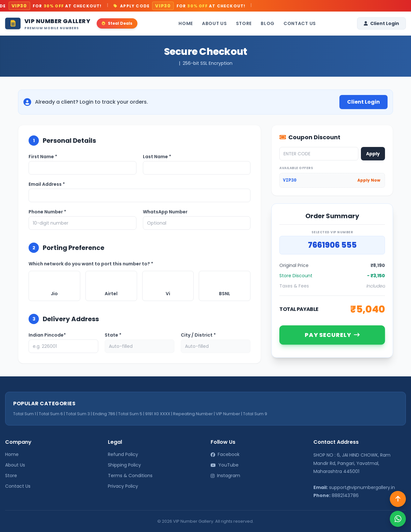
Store (244, 23)
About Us (214, 23)
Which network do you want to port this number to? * (91, 264)
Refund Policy (123, 454)
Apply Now (369, 180)
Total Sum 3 (78, 414)
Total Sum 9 (255, 414)
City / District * (198, 335)
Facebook (225, 454)
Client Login (381, 23)
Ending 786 (104, 414)
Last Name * (157, 157)
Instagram (225, 476)
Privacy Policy (123, 486)
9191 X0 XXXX (158, 414)
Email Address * (47, 184)
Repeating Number (193, 414)
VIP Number (228, 414)
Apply (373, 154)
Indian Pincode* (47, 335)
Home (186, 23)
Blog (268, 23)
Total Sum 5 (130, 414)
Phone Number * (47, 212)
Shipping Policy (124, 465)
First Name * (43, 157)
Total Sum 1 (25, 414)
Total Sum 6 (51, 414)
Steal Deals (117, 23)
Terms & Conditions (130, 476)
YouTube (225, 465)
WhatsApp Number (165, 212)
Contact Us (300, 23)
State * (113, 335)
